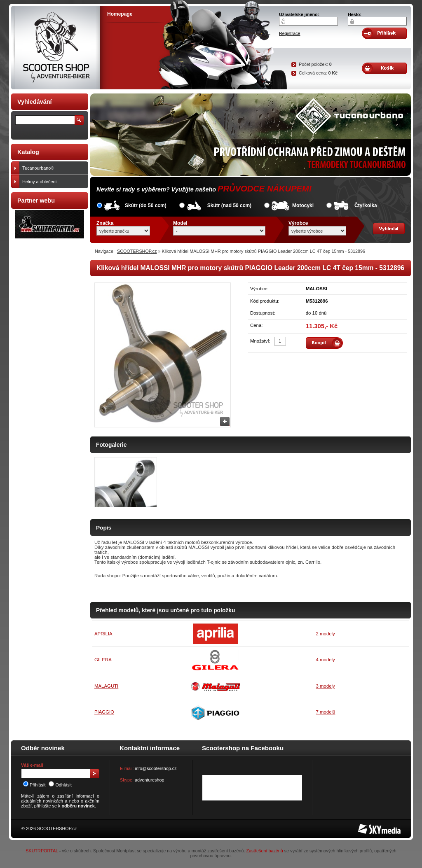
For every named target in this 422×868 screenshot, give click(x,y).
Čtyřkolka (366, 205)
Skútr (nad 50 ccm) (229, 205)
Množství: (260, 341)
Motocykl (303, 205)
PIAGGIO (104, 712)
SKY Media (369, 826)
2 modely (326, 634)
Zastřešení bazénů (264, 851)
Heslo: (355, 14)
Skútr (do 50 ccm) (146, 205)
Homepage (120, 14)
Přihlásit (34, 785)
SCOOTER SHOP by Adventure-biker (55, 48)
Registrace (290, 33)
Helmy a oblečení (53, 182)
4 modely (326, 660)
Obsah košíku (384, 68)
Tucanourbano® (53, 168)
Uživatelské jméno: (299, 14)
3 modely (326, 686)
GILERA (103, 660)
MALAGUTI (106, 686)
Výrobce (298, 223)
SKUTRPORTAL (42, 851)
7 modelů (326, 712)
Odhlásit (60, 785)
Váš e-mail (32, 765)
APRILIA (103, 634)
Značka (105, 223)
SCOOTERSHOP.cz (137, 251)
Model (180, 223)
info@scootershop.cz (156, 768)
